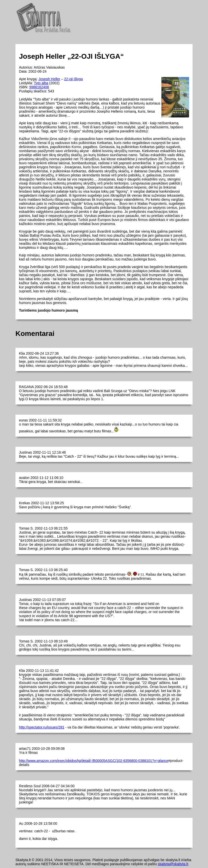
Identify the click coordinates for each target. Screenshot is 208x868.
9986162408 (39, 87)
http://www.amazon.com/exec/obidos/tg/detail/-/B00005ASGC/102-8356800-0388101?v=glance (94, 761)
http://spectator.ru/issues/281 (42, 727)
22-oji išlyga (73, 79)
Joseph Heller (49, 79)
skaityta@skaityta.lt (173, 864)
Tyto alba (41, 83)
